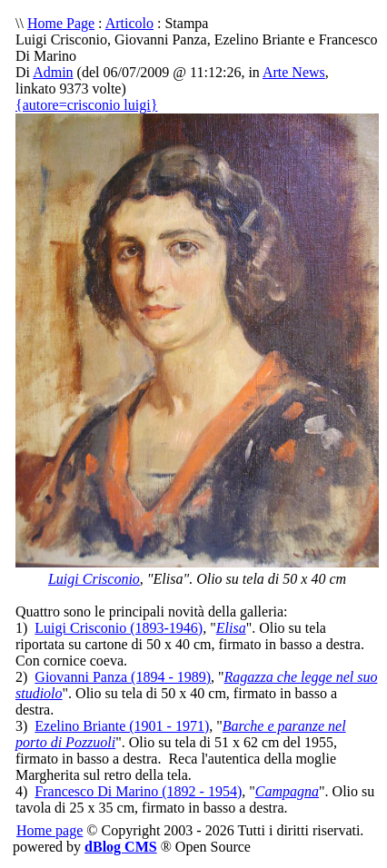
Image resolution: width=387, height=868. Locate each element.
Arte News (294, 72)
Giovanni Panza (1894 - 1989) (123, 677)
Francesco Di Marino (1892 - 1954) (138, 791)
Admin (53, 72)
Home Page (61, 23)
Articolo (129, 23)
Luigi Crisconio (94, 579)
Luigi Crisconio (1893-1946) (119, 628)
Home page (50, 830)
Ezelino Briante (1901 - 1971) (122, 726)
